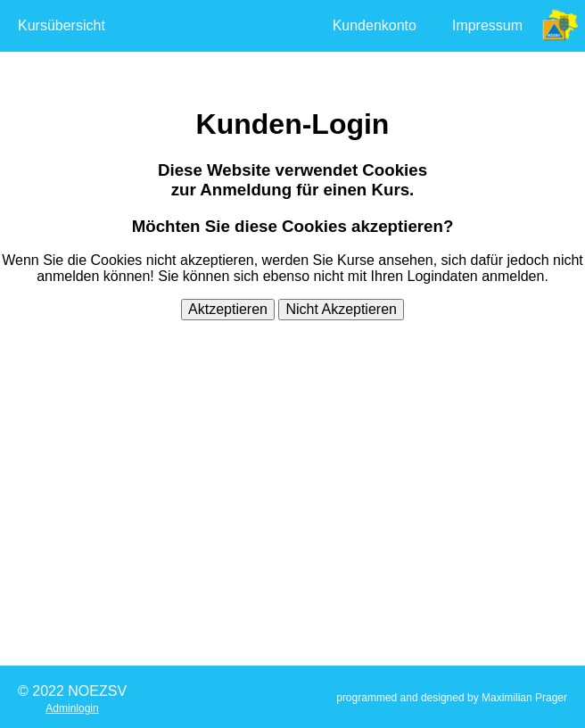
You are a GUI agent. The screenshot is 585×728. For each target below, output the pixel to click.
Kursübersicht (62, 25)
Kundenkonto (375, 25)
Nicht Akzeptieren (341, 309)
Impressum (487, 25)
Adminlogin (72, 708)
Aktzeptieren (228, 309)
